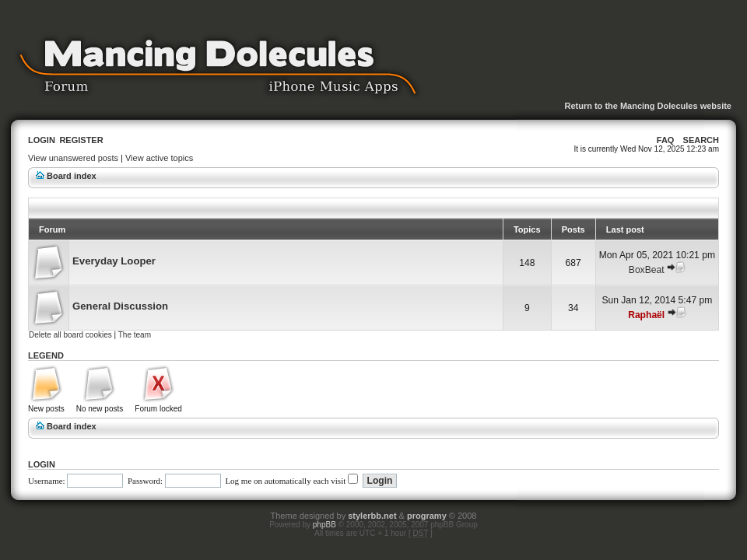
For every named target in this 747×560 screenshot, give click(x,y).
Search (701, 140)
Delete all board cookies (70, 335)
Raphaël (646, 315)
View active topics (159, 158)
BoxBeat (647, 270)
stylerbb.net (372, 516)
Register (81, 140)
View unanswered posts (73, 158)
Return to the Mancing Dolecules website (648, 106)
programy (427, 516)
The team (135, 335)
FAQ (666, 140)
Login (42, 140)
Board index (72, 176)
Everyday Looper (114, 261)
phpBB (324, 525)
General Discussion (120, 306)
